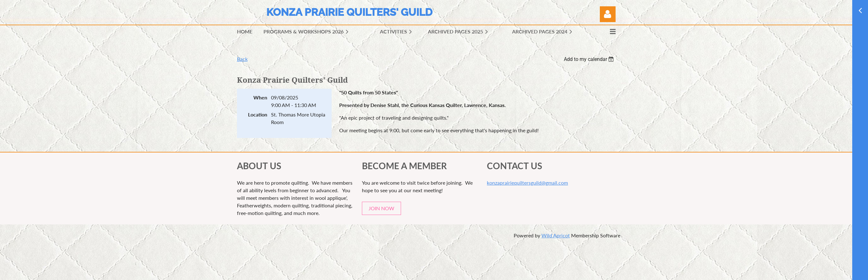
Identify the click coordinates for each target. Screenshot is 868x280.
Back (242, 59)
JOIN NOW (381, 208)
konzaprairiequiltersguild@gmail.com (527, 183)
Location (258, 114)
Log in (608, 14)
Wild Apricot (556, 235)
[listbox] (590, 59)
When (260, 97)
